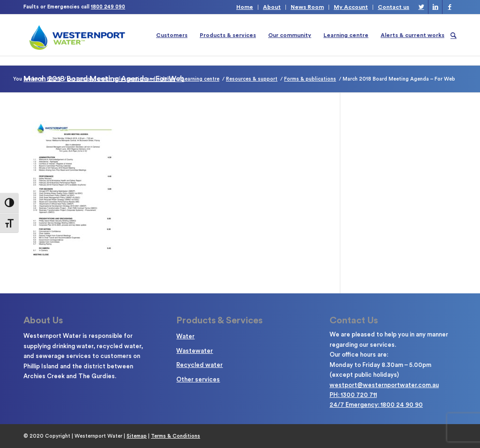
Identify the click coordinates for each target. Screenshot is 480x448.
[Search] (454, 35)
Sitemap (137, 436)
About (272, 7)
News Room (307, 7)
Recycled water (199, 365)
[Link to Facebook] (450, 7)
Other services (198, 379)
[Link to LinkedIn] (435, 7)
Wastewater (195, 351)
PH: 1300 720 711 (353, 395)
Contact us (394, 7)
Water (185, 336)
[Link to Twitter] (421, 7)
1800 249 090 (108, 7)
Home (245, 7)
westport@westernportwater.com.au (384, 385)
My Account (351, 7)
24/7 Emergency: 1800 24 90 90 (376, 405)
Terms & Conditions (176, 436)
